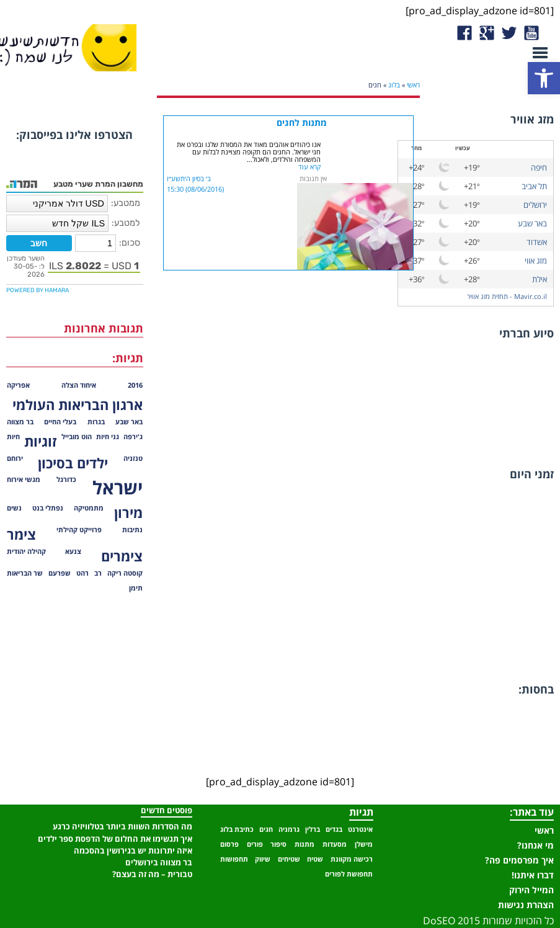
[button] (544, 78)
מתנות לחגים (302, 123)
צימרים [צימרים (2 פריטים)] (122, 556)
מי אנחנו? (536, 845)
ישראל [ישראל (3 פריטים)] (118, 488)
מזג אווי (536, 261)
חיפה (539, 167)
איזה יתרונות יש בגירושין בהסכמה (133, 850)
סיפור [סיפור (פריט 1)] (278, 844)
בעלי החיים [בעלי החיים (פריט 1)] (60, 422)
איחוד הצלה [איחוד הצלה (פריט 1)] (79, 385)
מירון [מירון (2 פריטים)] (128, 513)
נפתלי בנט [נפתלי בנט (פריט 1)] (48, 508)
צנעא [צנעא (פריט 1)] (73, 551)
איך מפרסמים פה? (519, 860)
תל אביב (534, 186)
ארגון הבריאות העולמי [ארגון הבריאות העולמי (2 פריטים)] (78, 405)
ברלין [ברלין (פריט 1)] (313, 829)
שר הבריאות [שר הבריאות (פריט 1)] (25, 573)
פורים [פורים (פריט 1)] (255, 844)
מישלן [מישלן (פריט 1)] (364, 844)
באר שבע (532, 223)
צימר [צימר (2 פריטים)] (21, 534)
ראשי (413, 85)
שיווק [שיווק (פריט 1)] (263, 859)
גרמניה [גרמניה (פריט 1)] (289, 829)
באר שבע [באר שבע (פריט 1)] (129, 422)
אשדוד (537, 242)
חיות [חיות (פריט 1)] (13, 437)
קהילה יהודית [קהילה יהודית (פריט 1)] (26, 551)
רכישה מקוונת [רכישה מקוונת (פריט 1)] (352, 859)
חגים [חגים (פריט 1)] (266, 829)
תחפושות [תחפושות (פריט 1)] (234, 859)
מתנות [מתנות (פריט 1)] (304, 844)
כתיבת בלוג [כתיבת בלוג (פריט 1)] (237, 829)
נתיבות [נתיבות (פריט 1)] (132, 530)
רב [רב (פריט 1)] (98, 573)
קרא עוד (309, 167)
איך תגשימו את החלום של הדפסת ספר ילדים (115, 839)
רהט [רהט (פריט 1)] (82, 573)
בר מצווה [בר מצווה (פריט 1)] (20, 422)
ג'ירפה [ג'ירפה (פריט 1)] (133, 437)
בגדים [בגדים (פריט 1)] (334, 829)
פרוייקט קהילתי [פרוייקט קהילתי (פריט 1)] (79, 530)
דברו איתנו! (533, 875)
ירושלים (535, 205)
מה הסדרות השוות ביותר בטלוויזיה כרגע (122, 826)
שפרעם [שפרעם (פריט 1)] (60, 573)
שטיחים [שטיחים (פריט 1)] (289, 859)
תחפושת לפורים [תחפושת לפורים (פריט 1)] (349, 874)
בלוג (394, 85)
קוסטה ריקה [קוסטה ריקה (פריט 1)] (125, 573)
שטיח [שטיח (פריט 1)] (315, 859)
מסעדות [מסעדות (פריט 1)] (335, 844)
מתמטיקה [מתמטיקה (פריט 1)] (89, 508)
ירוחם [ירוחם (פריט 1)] (15, 458)
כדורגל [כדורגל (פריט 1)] (66, 480)
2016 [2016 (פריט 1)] (135, 385)
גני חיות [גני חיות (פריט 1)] (108, 437)
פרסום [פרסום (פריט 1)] (229, 844)
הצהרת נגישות (526, 905)
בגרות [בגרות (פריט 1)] (96, 422)
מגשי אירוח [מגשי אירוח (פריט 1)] (24, 480)
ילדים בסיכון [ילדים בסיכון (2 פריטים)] (73, 463)
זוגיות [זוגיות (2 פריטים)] (41, 441)
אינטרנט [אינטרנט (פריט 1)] (360, 829)
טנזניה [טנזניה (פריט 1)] (133, 458)
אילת (540, 279)
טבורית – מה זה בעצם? (152, 874)
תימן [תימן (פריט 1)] (136, 588)
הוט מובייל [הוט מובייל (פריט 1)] (77, 437)
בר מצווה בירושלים (159, 862)
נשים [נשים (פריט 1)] (14, 508)
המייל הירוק (531, 890)
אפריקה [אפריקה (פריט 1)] (18, 385)
